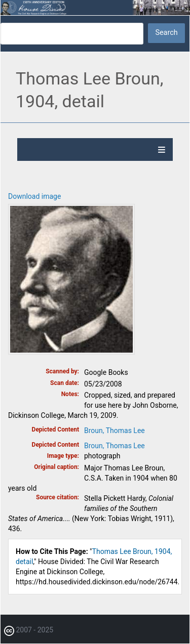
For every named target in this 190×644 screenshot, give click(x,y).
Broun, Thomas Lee (115, 431)
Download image (34, 196)
